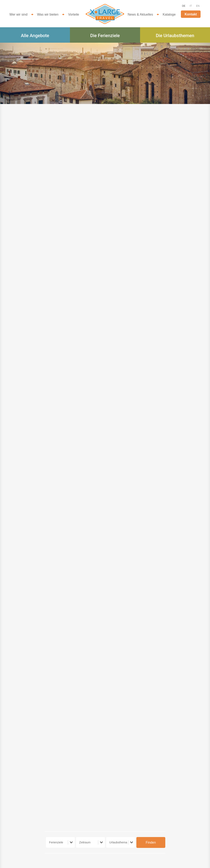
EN (198, 6)
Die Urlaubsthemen (175, 36)
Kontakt (191, 14)
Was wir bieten (48, 14)
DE (184, 6)
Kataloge (169, 14)
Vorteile (74, 14)
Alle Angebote (35, 36)
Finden (151, 842)
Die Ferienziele (105, 36)
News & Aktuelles (140, 14)
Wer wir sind (18, 14)
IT (191, 6)
